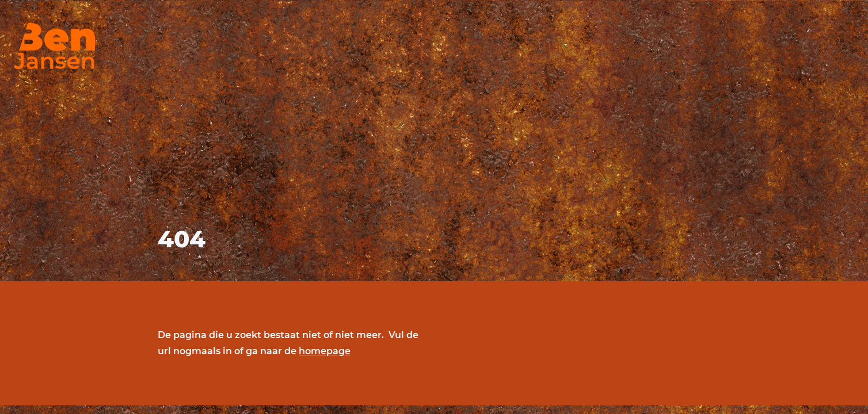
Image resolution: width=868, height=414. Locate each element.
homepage (325, 351)
